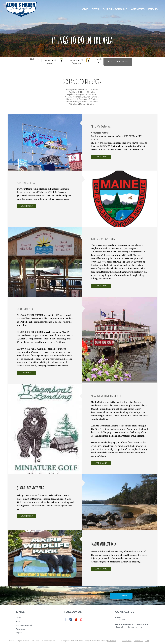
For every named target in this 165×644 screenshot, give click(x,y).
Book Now (121, 596)
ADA (147, 641)
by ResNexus (112, 641)
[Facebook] (66, 621)
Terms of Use (139, 641)
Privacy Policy (127, 641)
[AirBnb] (81, 621)
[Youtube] (76, 621)
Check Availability (118, 62)
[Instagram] (71, 621)
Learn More (101, 157)
